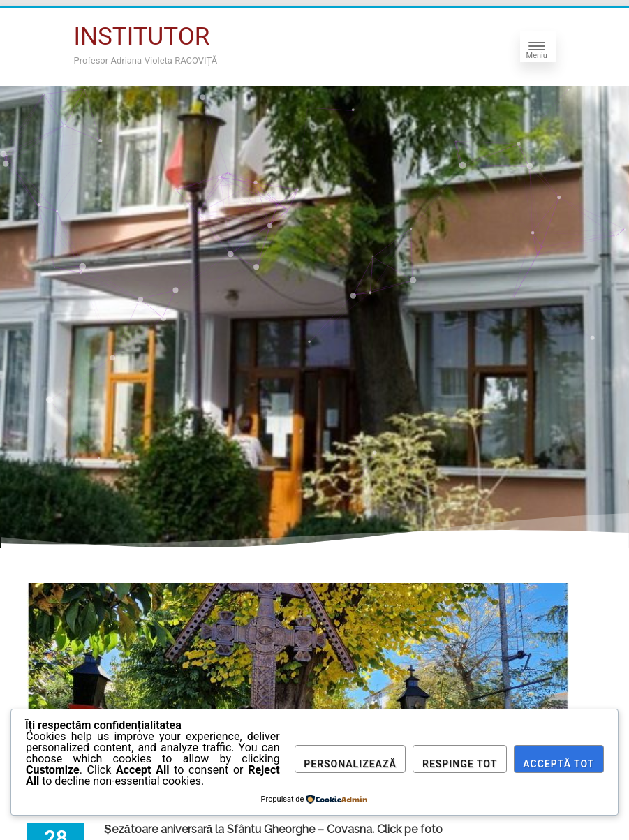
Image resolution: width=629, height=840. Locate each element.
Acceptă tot (558, 764)
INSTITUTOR (142, 37)
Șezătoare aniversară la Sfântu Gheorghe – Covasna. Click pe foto (273, 829)
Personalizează (350, 764)
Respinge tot (460, 764)
